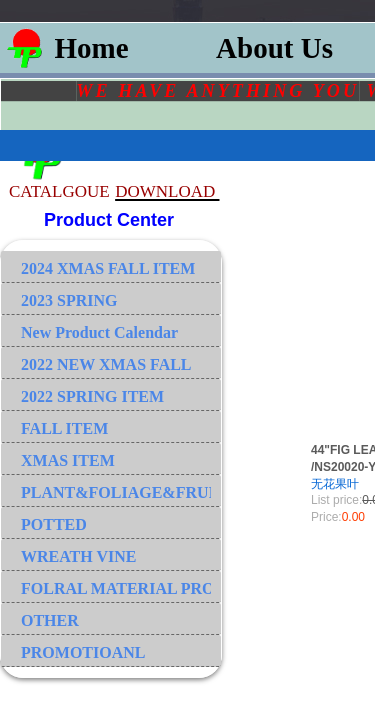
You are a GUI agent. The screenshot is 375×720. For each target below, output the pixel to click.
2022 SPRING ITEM (92, 396)
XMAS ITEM (68, 460)
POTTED (54, 524)
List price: (336, 500)
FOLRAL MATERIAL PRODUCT (116, 588)
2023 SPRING (69, 300)
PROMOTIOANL (83, 652)
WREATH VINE (78, 556)
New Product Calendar (99, 332)
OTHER (50, 620)
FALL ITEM (64, 428)
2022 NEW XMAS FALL (106, 364)
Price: (326, 517)
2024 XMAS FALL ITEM (108, 268)
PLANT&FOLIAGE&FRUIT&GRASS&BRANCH (116, 492)
